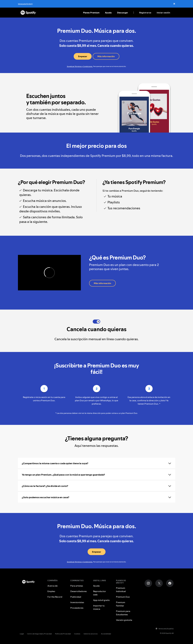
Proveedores (77, 608)
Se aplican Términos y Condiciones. (80, 66)
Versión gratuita (124, 620)
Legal (22, 634)
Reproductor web (100, 593)
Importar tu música (99, 607)
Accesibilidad (106, 634)
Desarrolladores (78, 591)
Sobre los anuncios (91, 634)
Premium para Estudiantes (123, 613)
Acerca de (52, 586)
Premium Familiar (121, 604)
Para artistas (77, 586)
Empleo (51, 591)
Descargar (123, 13)
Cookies (77, 634)
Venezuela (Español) (165, 629)
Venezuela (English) (25, 4)
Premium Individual (121, 590)
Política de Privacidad (63, 634)
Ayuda (108, 13)
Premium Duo (123, 597)
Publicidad (76, 597)
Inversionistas (77, 602)
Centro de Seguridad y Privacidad (39, 634)
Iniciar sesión (163, 13)
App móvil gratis (101, 600)
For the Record (55, 597)
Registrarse (145, 13)
